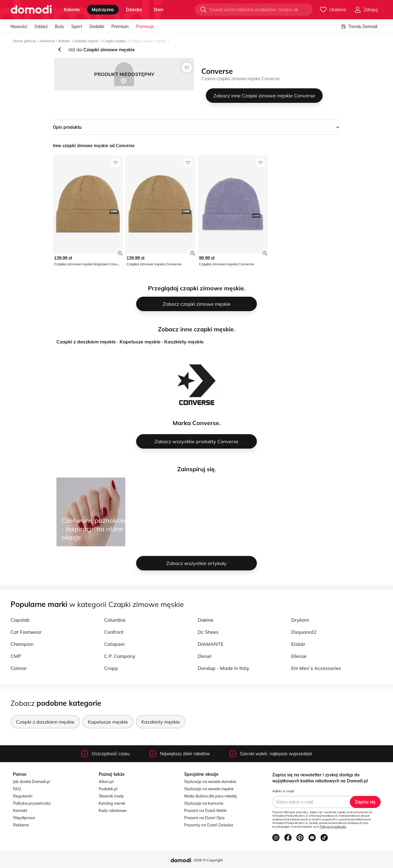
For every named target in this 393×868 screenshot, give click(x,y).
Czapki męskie (114, 41)
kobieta (72, 10)
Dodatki (97, 27)
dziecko (134, 10)
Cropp (111, 668)
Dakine (206, 620)
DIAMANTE (211, 644)
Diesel (205, 656)
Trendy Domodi (359, 27)
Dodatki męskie (86, 41)
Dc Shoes (208, 632)
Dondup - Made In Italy (224, 668)
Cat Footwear (26, 632)
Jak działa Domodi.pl (32, 781)
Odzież (41, 27)
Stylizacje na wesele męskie (209, 789)
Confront (114, 632)
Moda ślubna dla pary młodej (210, 796)
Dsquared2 (304, 632)
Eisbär (298, 644)
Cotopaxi (114, 644)
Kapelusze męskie (140, 342)
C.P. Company (120, 656)
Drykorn (300, 620)
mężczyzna (103, 10)
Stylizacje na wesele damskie (210, 781)
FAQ (17, 789)
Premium (120, 27)
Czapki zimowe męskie (148, 41)
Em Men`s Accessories (316, 668)
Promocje (145, 27)
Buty (59, 27)
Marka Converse (196, 423)
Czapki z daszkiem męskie (86, 342)
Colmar (19, 668)
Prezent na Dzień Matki (205, 810)
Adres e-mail (283, 791)
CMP (16, 656)
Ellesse (299, 656)
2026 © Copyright (208, 860)
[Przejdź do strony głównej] (31, 10)
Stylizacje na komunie (204, 803)
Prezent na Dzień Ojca (204, 818)
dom (159, 10)
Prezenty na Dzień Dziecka (209, 825)
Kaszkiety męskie (184, 342)
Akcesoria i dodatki (55, 41)
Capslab (20, 620)
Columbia (115, 620)
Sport (77, 27)
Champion (22, 644)
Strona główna (24, 41)
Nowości (19, 27)
